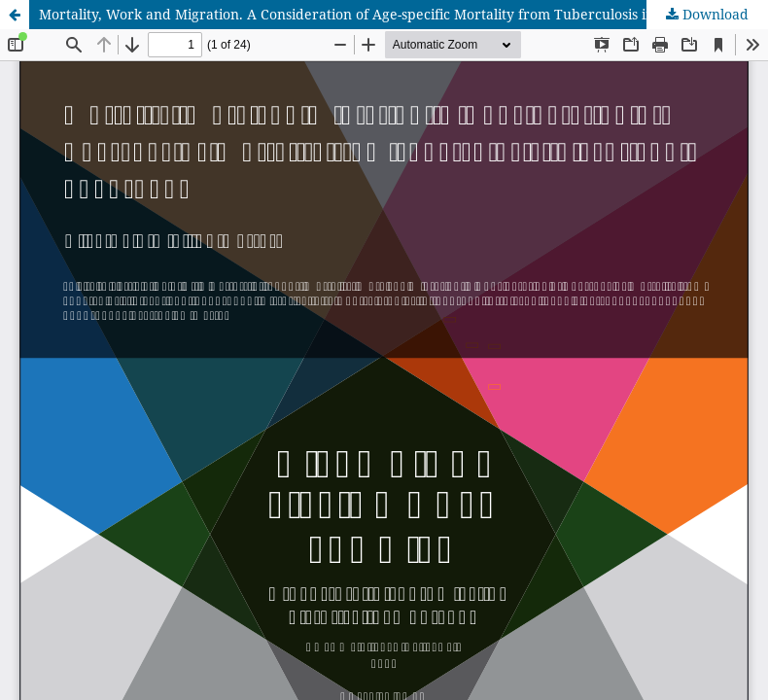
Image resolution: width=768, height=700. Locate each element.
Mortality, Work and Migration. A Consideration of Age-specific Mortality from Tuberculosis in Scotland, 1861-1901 (403, 14)
